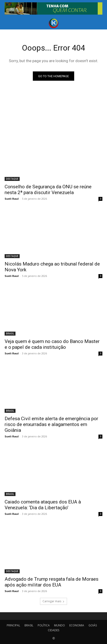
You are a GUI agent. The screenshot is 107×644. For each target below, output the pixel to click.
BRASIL (10, 333)
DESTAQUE (12, 179)
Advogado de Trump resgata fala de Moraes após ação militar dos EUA (52, 582)
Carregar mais (53, 601)
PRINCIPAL (13, 625)
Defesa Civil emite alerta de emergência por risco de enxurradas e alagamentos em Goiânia (51, 424)
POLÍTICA (44, 625)
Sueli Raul (12, 199)
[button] (8, 23)
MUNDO (60, 625)
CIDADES (53, 630)
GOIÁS (93, 625)
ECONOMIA (77, 625)
